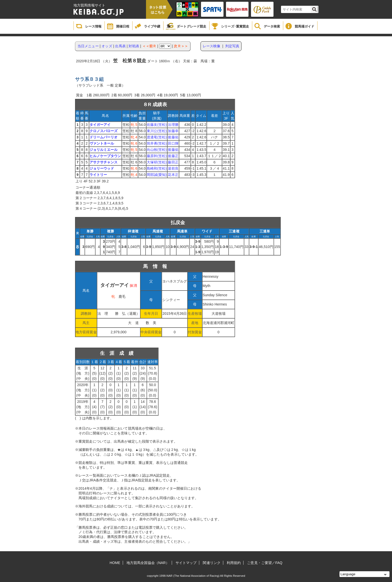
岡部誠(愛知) (157, 175)
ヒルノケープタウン (105, 156)
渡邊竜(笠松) (157, 137)
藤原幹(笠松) (157, 156)
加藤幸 (173, 131)
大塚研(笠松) (157, 162)
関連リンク (212, 563)
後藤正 (173, 156)
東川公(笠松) (157, 131)
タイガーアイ (100, 125)
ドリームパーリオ (104, 137)
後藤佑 (173, 137)
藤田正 (173, 162)
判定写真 (232, 46)
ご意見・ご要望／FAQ (265, 563)
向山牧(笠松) (157, 150)
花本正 (173, 175)
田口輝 (173, 143)
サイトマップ (186, 563)
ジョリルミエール (104, 150)
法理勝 (173, 125)
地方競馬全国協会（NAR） (148, 563)
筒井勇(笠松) (157, 143)
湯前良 (173, 168)
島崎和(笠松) (157, 168)
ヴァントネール (102, 143)
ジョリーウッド (102, 168)
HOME (115, 563)
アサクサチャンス (104, 162)
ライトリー (98, 175)
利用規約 (234, 563)
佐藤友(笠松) (157, 125)
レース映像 (212, 46)
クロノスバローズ (104, 131)
